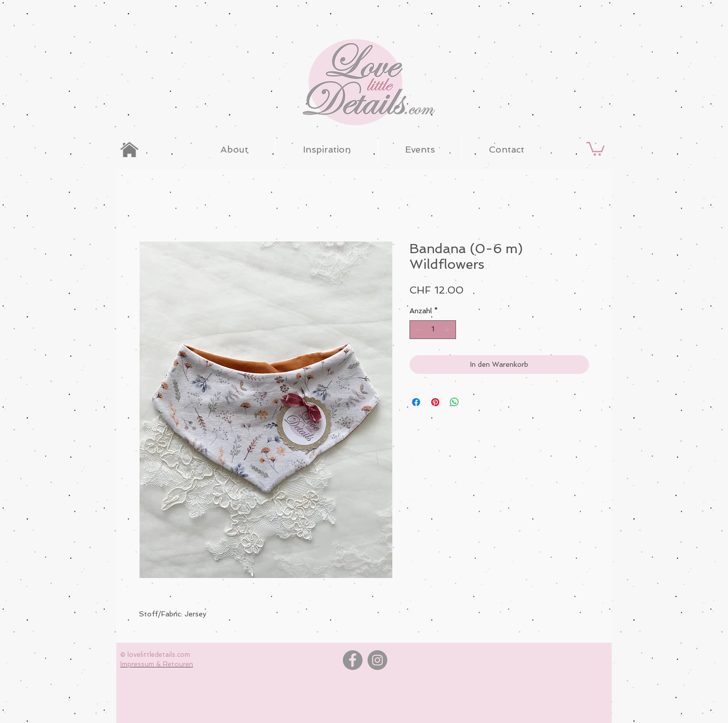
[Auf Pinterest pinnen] (435, 402)
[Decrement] (417, 330)
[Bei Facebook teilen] (416, 402)
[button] (596, 148)
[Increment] (448, 330)
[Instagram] (377, 660)
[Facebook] (353, 660)
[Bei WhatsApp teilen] (454, 402)
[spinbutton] (433, 330)
